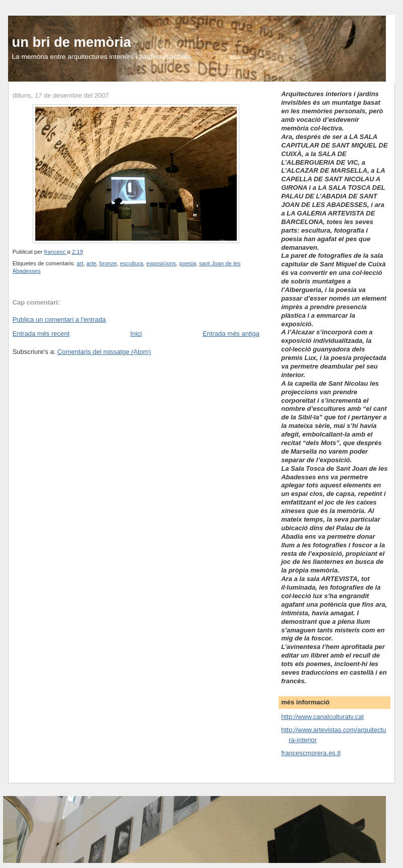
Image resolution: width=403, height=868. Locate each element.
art (80, 263)
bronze (108, 263)
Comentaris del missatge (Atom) (104, 352)
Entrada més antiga (231, 334)
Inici (136, 334)
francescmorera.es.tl (311, 753)
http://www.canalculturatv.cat (322, 717)
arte (91, 263)
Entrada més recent (41, 334)
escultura (131, 263)
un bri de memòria (72, 42)
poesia (188, 263)
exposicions (161, 263)
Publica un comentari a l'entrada (59, 319)
